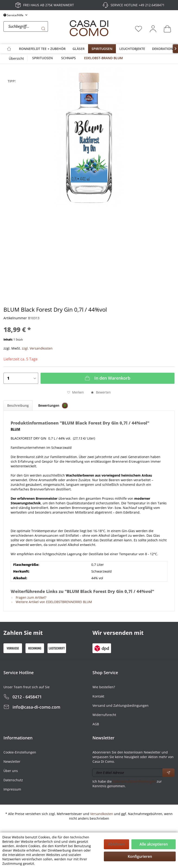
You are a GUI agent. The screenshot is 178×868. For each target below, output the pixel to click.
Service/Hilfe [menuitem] (14, 15)
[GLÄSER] (79, 49)
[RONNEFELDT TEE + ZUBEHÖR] (42, 49)
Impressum (12, 789)
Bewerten (101, 392)
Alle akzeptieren (154, 844)
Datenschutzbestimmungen (134, 781)
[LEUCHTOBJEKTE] (132, 49)
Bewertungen (53, 406)
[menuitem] (35, 29)
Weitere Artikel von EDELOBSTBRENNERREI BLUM (51, 602)
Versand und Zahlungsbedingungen (121, 705)
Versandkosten (102, 814)
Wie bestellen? (104, 687)
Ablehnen (116, 844)
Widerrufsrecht (104, 715)
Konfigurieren (140, 856)
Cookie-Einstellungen (20, 752)
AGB (96, 724)
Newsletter (12, 761)
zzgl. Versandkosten (37, 348)
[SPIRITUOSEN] (102, 49)
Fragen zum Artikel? (29, 597)
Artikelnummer (15, 318)
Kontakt (98, 696)
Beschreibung (18, 405)
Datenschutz (13, 780)
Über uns (11, 771)
